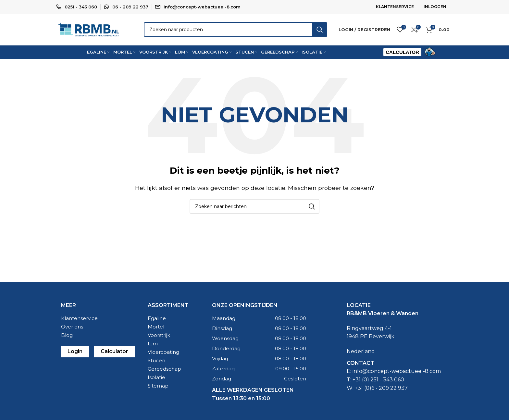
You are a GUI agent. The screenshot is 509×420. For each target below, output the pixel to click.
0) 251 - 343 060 (384, 382)
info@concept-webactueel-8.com (202, 7)
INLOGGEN (435, 7)
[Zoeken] (236, 31)
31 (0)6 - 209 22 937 (383, 391)
